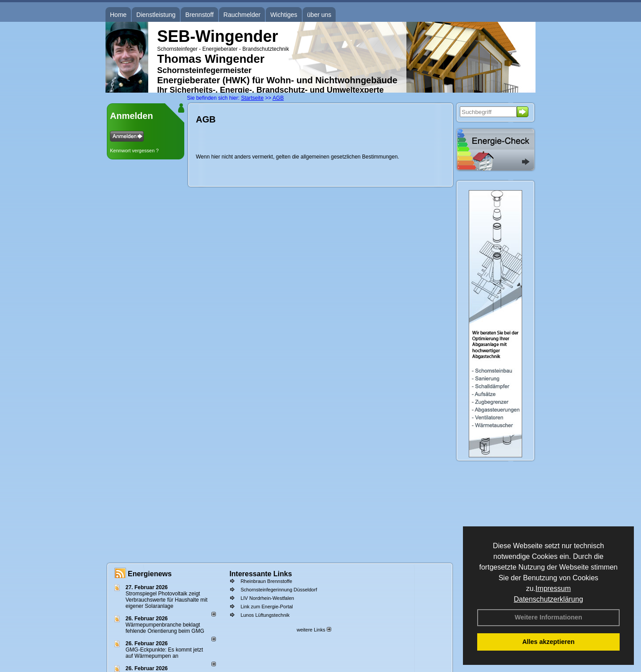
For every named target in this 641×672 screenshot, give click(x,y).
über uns (319, 15)
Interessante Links (261, 574)
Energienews (150, 574)
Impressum (553, 589)
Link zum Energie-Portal (266, 607)
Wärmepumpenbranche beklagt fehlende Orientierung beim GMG (165, 628)
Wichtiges (284, 15)
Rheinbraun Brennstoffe (266, 581)
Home (118, 15)
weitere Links (314, 630)
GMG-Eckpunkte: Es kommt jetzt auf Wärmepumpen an (164, 653)
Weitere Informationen (548, 617)
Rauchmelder (242, 15)
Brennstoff (199, 15)
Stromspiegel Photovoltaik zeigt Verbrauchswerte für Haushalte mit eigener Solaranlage (166, 600)
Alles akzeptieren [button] (548, 642)
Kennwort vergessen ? (134, 151)
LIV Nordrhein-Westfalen (267, 598)
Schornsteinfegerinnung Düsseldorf (279, 590)
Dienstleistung (156, 15)
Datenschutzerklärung (548, 599)
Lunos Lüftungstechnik (265, 615)
